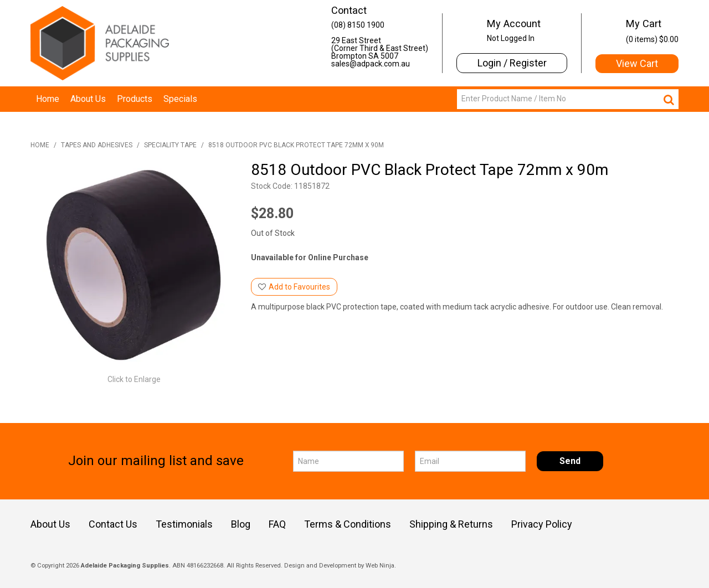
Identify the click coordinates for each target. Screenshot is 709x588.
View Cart (637, 63)
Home (48, 99)
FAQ (277, 524)
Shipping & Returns (451, 524)
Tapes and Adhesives (97, 145)
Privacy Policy (542, 524)
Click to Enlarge (134, 379)
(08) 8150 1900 (358, 25)
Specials (180, 99)
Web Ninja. (381, 566)
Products (135, 99)
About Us (88, 99)
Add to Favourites (299, 287)
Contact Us (113, 524)
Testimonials (184, 524)
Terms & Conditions (348, 524)
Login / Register (512, 63)
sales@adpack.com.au (371, 64)
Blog (241, 524)
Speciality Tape (170, 145)
